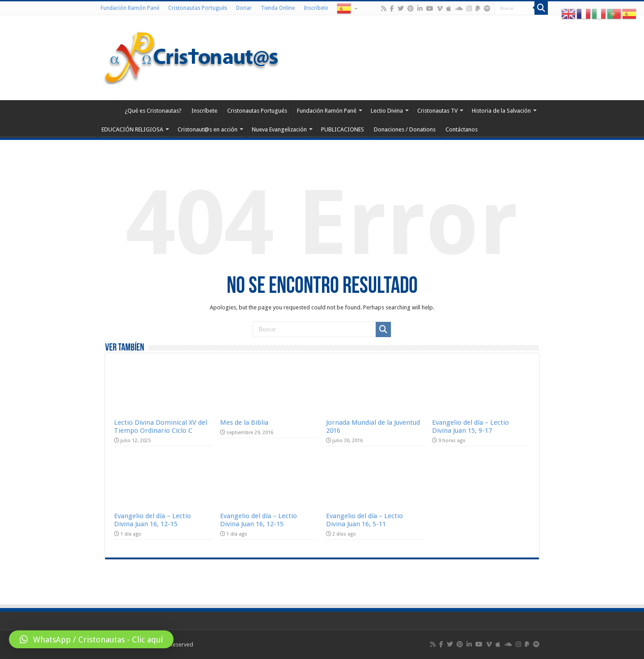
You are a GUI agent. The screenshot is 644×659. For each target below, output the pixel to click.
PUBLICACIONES (343, 129)
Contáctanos (462, 129)
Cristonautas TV (437, 111)
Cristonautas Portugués (198, 8)
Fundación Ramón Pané (130, 8)
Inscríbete (316, 8)
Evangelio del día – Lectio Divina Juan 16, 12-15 (153, 520)
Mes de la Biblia (244, 422)
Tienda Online (278, 8)
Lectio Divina (387, 111)
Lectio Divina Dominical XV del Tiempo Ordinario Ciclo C (161, 427)
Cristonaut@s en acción (208, 129)
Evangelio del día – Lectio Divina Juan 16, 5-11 (364, 520)
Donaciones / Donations (405, 129)
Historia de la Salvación (501, 111)
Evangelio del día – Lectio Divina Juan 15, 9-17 (470, 427)
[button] (91, 639)
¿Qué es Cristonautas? (153, 111)
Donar (244, 8)
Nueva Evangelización (279, 129)
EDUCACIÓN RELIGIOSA (132, 129)
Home (108, 110)
